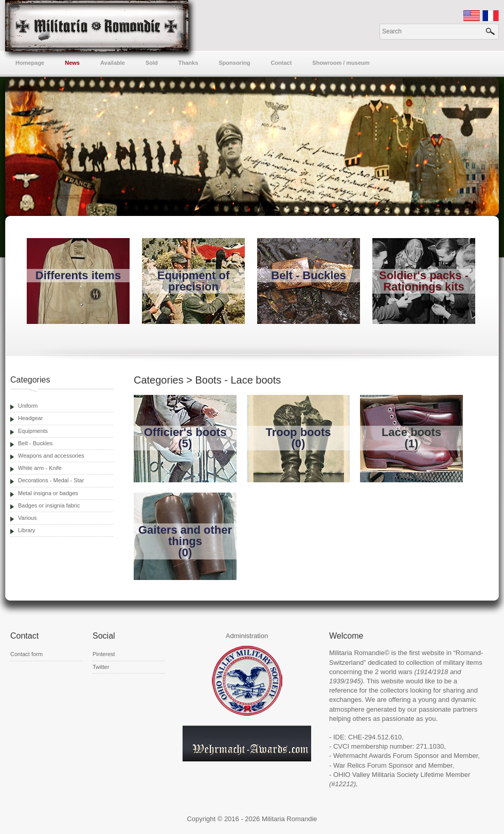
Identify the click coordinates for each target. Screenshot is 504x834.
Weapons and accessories (51, 456)
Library (27, 530)
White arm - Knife (40, 468)
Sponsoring (234, 63)
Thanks (188, 63)
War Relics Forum (360, 765)
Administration (247, 636)
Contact (281, 63)
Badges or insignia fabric (49, 505)
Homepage (30, 63)
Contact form (26, 654)
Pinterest (104, 654)
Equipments (33, 431)
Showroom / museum (341, 63)
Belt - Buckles (35, 443)
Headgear (30, 418)
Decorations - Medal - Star (51, 480)
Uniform (28, 406)
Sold (152, 63)
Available (113, 63)
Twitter (101, 667)
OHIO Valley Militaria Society (376, 775)
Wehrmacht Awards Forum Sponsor (386, 756)
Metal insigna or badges (48, 493)
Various (27, 518)
